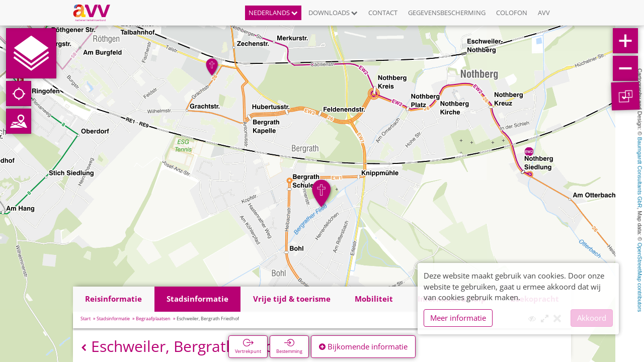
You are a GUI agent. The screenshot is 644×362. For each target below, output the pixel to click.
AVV (544, 13)
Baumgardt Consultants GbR (640, 173)
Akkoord (592, 318)
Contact (383, 13)
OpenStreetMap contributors (640, 277)
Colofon (512, 13)
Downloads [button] (333, 13)
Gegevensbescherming (447, 13)
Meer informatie (458, 318)
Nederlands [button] (273, 13)
